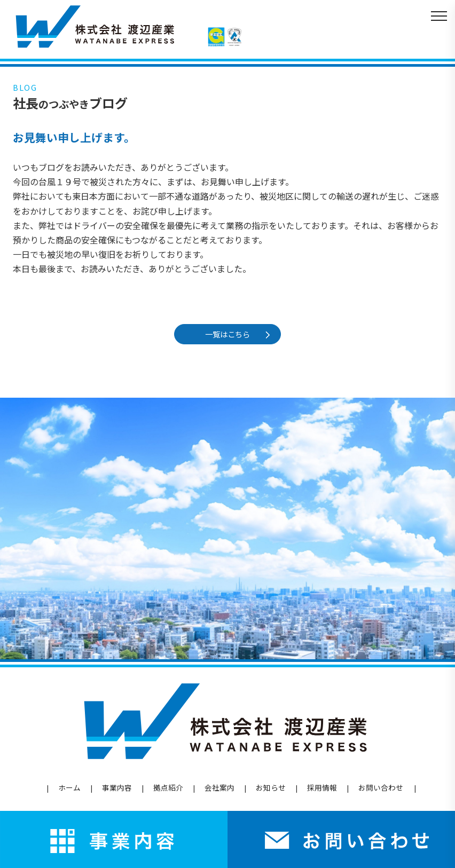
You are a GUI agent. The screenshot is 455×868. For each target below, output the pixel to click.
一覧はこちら (230, 334)
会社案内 (219, 787)
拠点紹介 (168, 787)
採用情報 (322, 787)
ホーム (69, 787)
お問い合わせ (381, 787)
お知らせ (271, 787)
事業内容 (117, 787)
